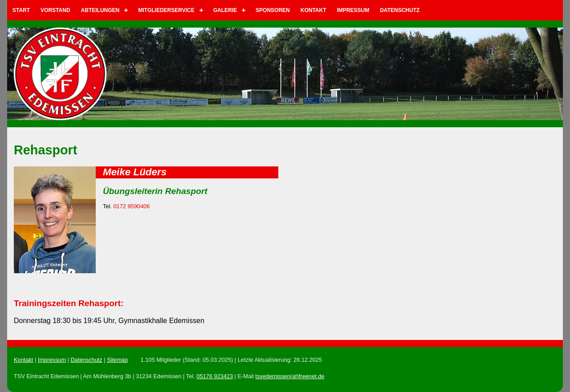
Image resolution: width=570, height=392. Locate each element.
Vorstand (55, 10)
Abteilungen (100, 10)
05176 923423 (215, 376)
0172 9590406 (131, 206)
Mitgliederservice (166, 10)
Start (21, 10)
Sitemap (117, 360)
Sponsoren (273, 10)
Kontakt (313, 10)
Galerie (225, 10)
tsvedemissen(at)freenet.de (290, 376)
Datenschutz (400, 10)
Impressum (353, 10)
